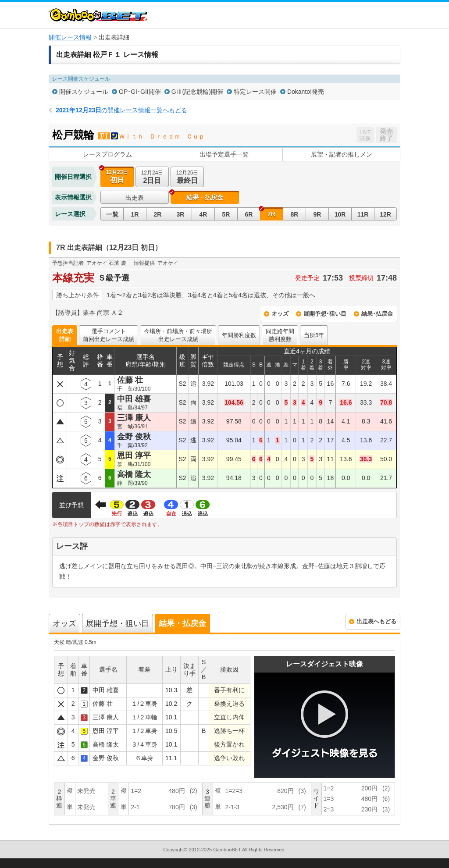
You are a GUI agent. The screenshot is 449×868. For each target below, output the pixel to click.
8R (295, 214)
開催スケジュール (84, 92)
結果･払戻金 (377, 314)
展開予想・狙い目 (118, 623)
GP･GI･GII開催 (140, 92)
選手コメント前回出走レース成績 (109, 335)
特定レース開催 (255, 92)
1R (135, 214)
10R (340, 214)
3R (181, 214)
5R (226, 214)
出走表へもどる (376, 621)
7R (271, 214)
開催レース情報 (70, 37)
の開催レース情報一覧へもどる (121, 110)
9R (317, 214)
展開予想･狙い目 (325, 314)
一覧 (112, 214)
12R (385, 214)
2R (158, 214)
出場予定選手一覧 (224, 154)
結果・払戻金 (205, 197)
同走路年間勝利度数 (280, 335)
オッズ (280, 314)
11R (363, 214)
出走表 (135, 198)
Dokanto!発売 (306, 92)
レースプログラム (107, 154)
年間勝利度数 (239, 335)
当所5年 (314, 335)
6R (249, 214)
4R (203, 214)
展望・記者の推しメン (342, 154)
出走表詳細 (65, 335)
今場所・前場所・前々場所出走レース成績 (178, 335)
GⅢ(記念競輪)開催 (197, 92)
